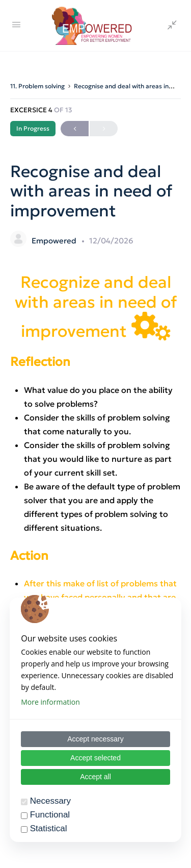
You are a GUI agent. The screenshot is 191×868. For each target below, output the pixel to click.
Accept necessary (95, 739)
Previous (75, 129)
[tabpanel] (95, 531)
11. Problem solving (37, 86)
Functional (50, 815)
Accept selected (95, 758)
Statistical (49, 828)
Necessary (50, 801)
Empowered (55, 241)
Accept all (95, 777)
